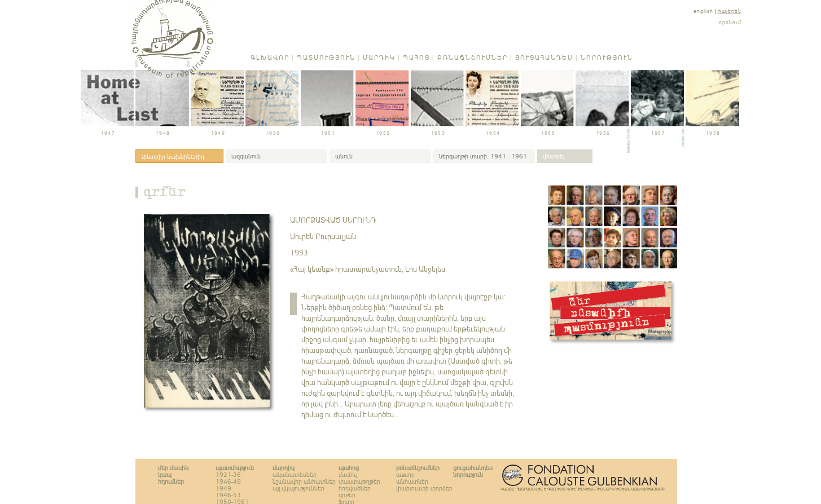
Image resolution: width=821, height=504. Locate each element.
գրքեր (165, 194)
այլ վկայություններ (298, 488)
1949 (223, 488)
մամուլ (348, 475)
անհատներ (412, 481)
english (703, 11)
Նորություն (607, 58)
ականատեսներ (295, 475)
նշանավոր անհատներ (304, 481)
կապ (165, 475)
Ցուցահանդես (544, 58)
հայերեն (730, 11)
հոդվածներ (355, 488)
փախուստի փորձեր (424, 488)
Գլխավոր (270, 58)
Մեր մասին (173, 468)
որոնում (730, 22)
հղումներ (171, 481)
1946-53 (228, 495)
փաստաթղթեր (359, 481)
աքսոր (405, 475)
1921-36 (228, 475)
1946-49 (228, 481)
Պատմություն (326, 58)
